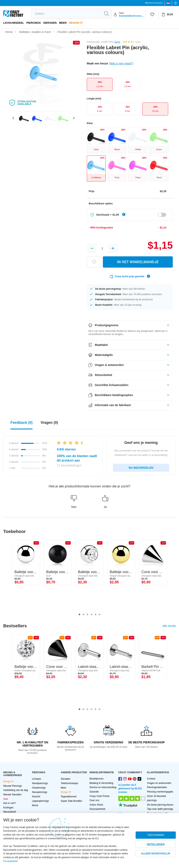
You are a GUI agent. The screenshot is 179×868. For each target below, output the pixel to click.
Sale (6, 799)
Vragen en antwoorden (159, 783)
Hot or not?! (10, 803)
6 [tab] (100, 615)
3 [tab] (88, 615)
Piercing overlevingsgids (160, 792)
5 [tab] (96, 615)
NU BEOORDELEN (141, 468)
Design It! (76, 23)
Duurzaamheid (97, 809)
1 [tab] (80, 615)
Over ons (95, 800)
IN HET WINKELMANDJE (138, 262)
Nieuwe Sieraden (12, 795)
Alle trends (169, 626)
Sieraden (50, 23)
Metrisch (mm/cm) (154, 3)
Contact (151, 779)
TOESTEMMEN (156, 835)
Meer (63, 23)
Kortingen (8, 808)
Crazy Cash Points (100, 796)
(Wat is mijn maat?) (121, 63)
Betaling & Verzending (101, 783)
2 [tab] (84, 615)
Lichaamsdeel (14, 23)
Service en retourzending (103, 787)
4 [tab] (92, 615)
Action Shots (96, 805)
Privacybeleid (10, 861)
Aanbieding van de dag (16, 790)
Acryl (117, 42)
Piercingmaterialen (157, 787)
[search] (66, 14)
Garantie (94, 792)
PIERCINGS (34, 23)
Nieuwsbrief (10, 812)
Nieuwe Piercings (13, 786)
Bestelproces (97, 779)
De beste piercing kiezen (160, 805)
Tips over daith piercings (160, 809)
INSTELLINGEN (156, 844)
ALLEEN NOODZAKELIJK (156, 854)
